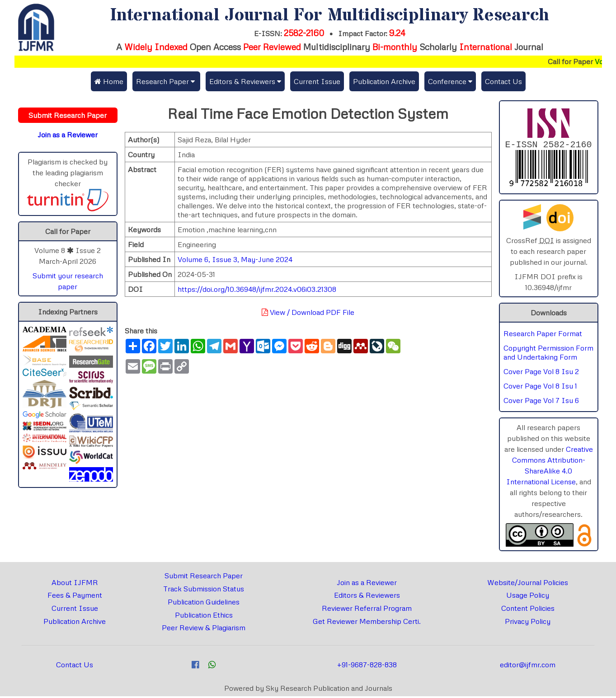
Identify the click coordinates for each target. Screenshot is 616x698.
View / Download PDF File (308, 312)
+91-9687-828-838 (367, 666)
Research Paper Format (543, 335)
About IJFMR (75, 584)
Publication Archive (384, 81)
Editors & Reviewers (367, 597)
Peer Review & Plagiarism (204, 629)
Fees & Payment (75, 597)
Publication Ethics (204, 617)
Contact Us (503, 81)
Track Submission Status (204, 590)
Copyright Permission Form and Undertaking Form (548, 354)
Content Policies (528, 610)
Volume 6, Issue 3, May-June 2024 (235, 259)
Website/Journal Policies (528, 584)
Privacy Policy (528, 623)
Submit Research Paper (204, 577)
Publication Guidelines (204, 604)
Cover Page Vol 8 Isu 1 (540, 388)
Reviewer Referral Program (367, 610)
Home (109, 81)
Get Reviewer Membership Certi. (367, 623)
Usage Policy (528, 597)
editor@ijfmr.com (528, 666)
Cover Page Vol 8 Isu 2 (541, 373)
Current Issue (317, 81)
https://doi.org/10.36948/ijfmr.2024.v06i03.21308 (257, 289)
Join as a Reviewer (367, 584)
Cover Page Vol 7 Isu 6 (541, 402)
